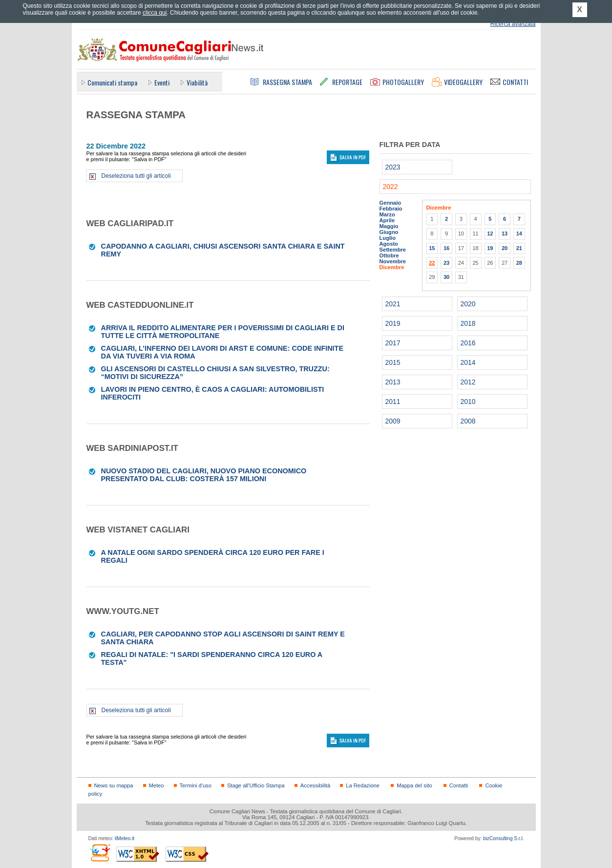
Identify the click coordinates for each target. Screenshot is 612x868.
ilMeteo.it (125, 838)
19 (490, 248)
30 (446, 277)
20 (505, 248)
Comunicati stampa (112, 82)
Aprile (387, 220)
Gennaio (390, 203)
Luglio (388, 238)
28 (519, 263)
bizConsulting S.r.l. (503, 838)
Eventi (162, 82)
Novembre (393, 261)
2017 (393, 343)
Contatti (459, 785)
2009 (393, 421)
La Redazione (363, 785)
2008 (468, 421)
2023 (393, 167)
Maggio (389, 226)
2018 (468, 323)
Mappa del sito (414, 785)
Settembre (393, 250)
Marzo (387, 214)
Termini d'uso (196, 785)
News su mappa (114, 785)
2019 (393, 323)
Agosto (389, 244)
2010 (468, 402)
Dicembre (392, 267)
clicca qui (155, 13)
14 (519, 233)
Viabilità (197, 82)
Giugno (389, 232)
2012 (468, 382)
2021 (393, 304)
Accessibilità (315, 785)
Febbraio (391, 209)
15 (432, 248)
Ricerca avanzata (513, 24)
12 (490, 233)
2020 (468, 304)
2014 (468, 362)
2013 (393, 382)
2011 (393, 402)
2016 (468, 343)
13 (505, 233)
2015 (393, 362)
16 (446, 248)
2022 (390, 187)
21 (519, 248)
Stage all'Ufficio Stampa (256, 785)
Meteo (157, 785)
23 (446, 263)
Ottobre (389, 255)
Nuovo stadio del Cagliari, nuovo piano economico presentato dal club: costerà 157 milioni (204, 475)
